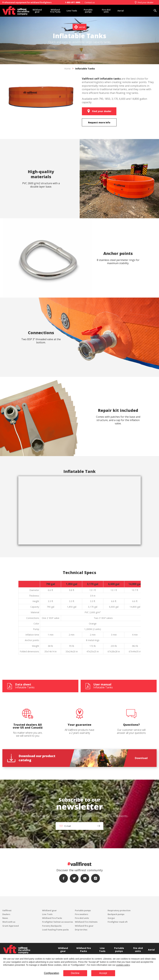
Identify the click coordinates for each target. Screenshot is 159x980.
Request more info (99, 122)
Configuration (51, 973)
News (5, 918)
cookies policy (123, 965)
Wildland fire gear (84, 926)
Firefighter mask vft (118, 922)
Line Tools (72, 11)
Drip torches (81, 930)
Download (141, 758)
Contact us (90, 2)
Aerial (121, 11)
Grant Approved (11, 926)
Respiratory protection (119, 910)
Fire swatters (81, 914)
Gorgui (111, 918)
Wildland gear (37, 11)
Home (67, 69)
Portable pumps (88, 11)
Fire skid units (106, 11)
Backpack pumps (116, 914)
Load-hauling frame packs (55, 930)
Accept (103, 973)
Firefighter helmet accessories (58, 922)
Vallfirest (7, 910)
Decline (75, 973)
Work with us (9, 922)
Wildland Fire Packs (55, 11)
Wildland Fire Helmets (86, 922)
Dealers (6, 914)
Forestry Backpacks (52, 926)
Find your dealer (144, 2)
